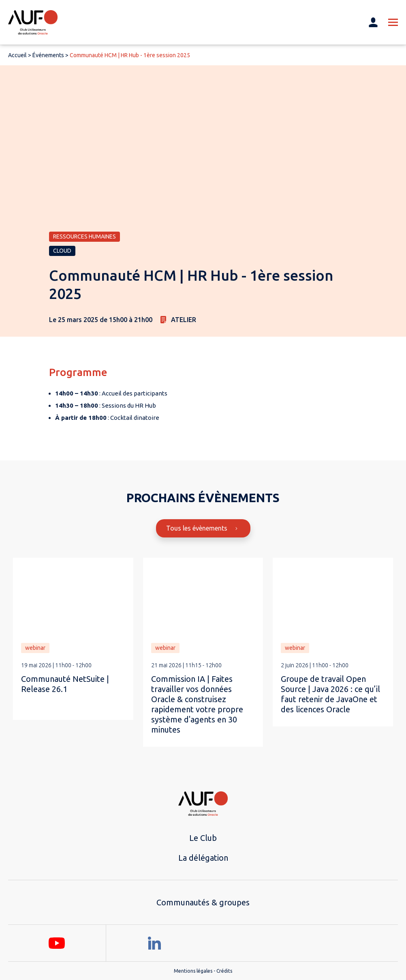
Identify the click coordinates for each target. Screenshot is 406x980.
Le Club (203, 838)
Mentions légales (193, 971)
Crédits (224, 971)
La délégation (203, 858)
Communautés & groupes (203, 902)
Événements (48, 55)
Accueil (17, 55)
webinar (35, 648)
